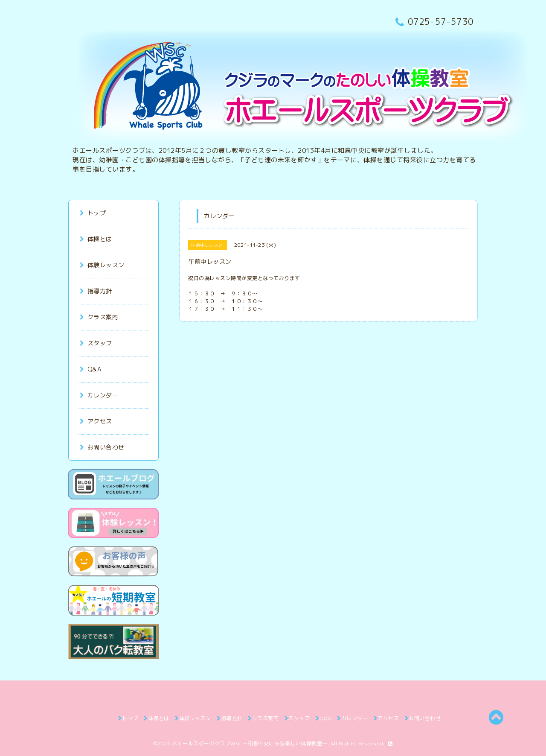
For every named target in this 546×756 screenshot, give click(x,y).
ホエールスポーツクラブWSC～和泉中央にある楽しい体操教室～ (250, 743)
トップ (93, 213)
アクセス (96, 421)
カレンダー (99, 395)
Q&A (91, 369)
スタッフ (96, 343)
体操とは (96, 239)
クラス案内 (99, 317)
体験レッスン (102, 265)
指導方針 (96, 291)
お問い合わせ (102, 447)
